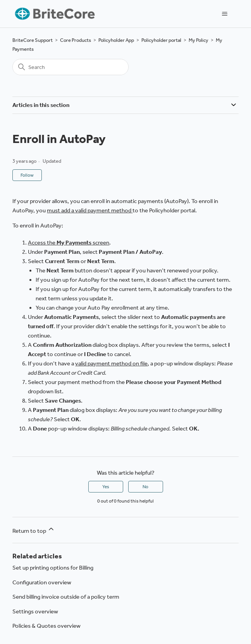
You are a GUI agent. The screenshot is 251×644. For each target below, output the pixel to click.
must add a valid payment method (90, 210)
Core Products (76, 40)
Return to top (34, 530)
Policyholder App (116, 40)
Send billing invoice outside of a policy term (66, 597)
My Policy (199, 40)
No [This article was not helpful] (145, 487)
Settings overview (35, 611)
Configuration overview (42, 582)
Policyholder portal (161, 40)
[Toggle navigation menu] (225, 14)
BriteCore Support (33, 40)
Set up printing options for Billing (53, 568)
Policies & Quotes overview (46, 626)
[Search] (70, 67)
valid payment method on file (111, 363)
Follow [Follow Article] (27, 175)
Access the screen (69, 243)
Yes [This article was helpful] (106, 487)
